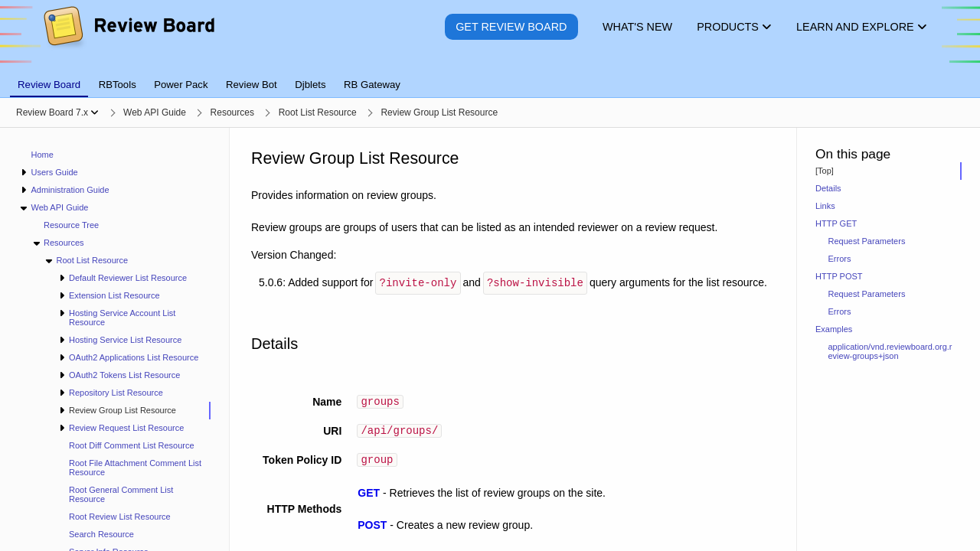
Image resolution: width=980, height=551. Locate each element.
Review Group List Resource (122, 410)
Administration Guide (70, 190)
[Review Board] (128, 38)
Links (825, 206)
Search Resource (101, 534)
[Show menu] (95, 112)
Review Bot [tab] (252, 85)
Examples (834, 329)
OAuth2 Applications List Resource (134, 357)
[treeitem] (134, 411)
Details (828, 188)
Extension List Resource (114, 295)
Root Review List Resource (120, 517)
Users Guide (54, 172)
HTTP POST (839, 276)
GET (369, 497)
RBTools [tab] (118, 85)
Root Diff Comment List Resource (132, 445)
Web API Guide (59, 207)
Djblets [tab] (310, 85)
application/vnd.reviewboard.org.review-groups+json (890, 351)
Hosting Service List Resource (125, 340)
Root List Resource (92, 260)
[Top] (825, 171)
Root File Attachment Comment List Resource (135, 468)
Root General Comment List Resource (121, 494)
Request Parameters (867, 241)
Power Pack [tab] (181, 85)
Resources (64, 243)
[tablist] (490, 76)
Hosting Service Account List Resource (122, 318)
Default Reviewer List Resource (128, 278)
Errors (840, 259)
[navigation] (115, 339)
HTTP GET (836, 223)
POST (372, 529)
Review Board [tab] (49, 85)
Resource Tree (71, 225)
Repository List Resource (116, 393)
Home (42, 155)
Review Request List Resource (126, 428)
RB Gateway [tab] (372, 85)
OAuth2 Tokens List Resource (124, 375)
